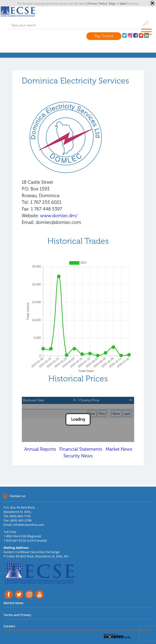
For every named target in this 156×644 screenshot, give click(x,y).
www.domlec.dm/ (59, 216)
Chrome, (93, 4)
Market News (119, 449)
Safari (123, 4)
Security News (78, 456)
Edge (112, 4)
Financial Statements (81, 449)
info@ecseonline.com (29, 525)
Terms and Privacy (17, 615)
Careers (9, 626)
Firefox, (104, 4)
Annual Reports (40, 449)
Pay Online (104, 36)
